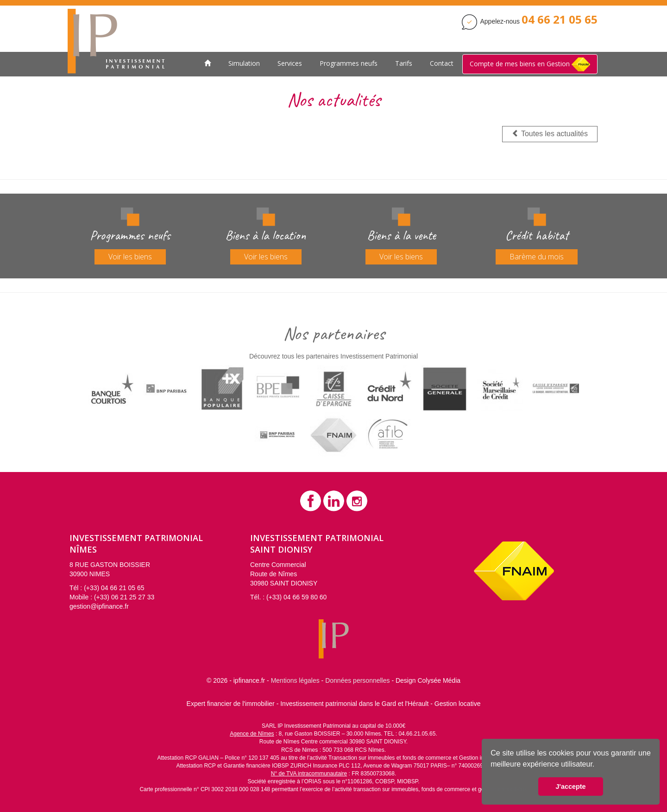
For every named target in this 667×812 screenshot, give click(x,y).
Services (290, 63)
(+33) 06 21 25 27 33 (124, 597)
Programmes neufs (349, 63)
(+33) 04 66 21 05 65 (114, 588)
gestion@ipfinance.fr (99, 606)
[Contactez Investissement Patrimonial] (560, 21)
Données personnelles (357, 680)
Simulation (244, 63)
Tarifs (404, 63)
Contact (442, 63)
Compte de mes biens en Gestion (530, 64)
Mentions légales (295, 680)
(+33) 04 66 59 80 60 (296, 597)
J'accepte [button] (570, 787)
